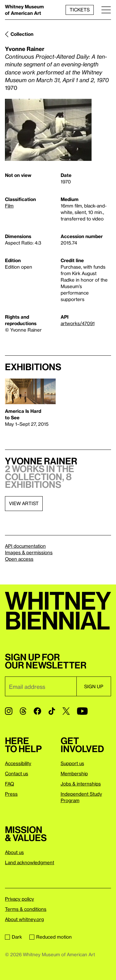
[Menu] (106, 10)
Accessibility (18, 763)
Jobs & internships (81, 784)
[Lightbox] (48, 130)
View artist (24, 503)
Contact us (17, 773)
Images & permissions (29, 552)
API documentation (25, 546)
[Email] (41, 686)
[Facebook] (37, 711)
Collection (22, 34)
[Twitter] (66, 711)
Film (9, 206)
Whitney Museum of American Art (24, 10)
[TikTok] (52, 711)
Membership (74, 773)
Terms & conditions (26, 909)
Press (11, 794)
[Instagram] (9, 711)
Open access (19, 559)
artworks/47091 (78, 323)
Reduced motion (51, 937)
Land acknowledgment (30, 862)
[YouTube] (82, 711)
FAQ (9, 784)
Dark (13, 937)
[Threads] (23, 711)
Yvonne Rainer (25, 49)
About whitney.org (24, 919)
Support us (72, 763)
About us (14, 852)
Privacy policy (19, 899)
